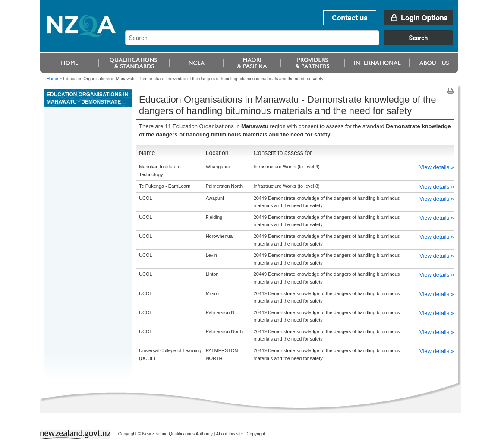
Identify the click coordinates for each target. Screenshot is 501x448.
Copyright (256, 434)
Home (52, 79)
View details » (437, 167)
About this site (230, 434)
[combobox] (293, 43)
